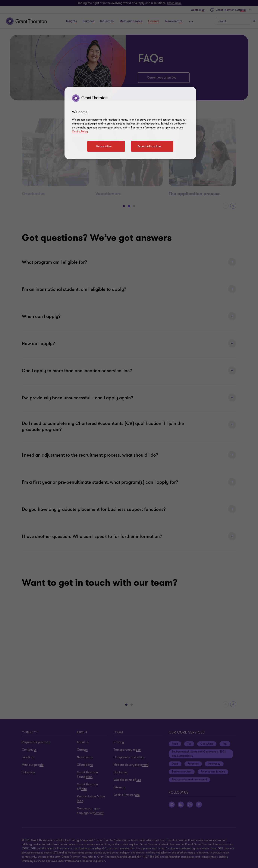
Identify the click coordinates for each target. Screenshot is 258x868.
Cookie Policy (80, 132)
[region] (130, 123)
